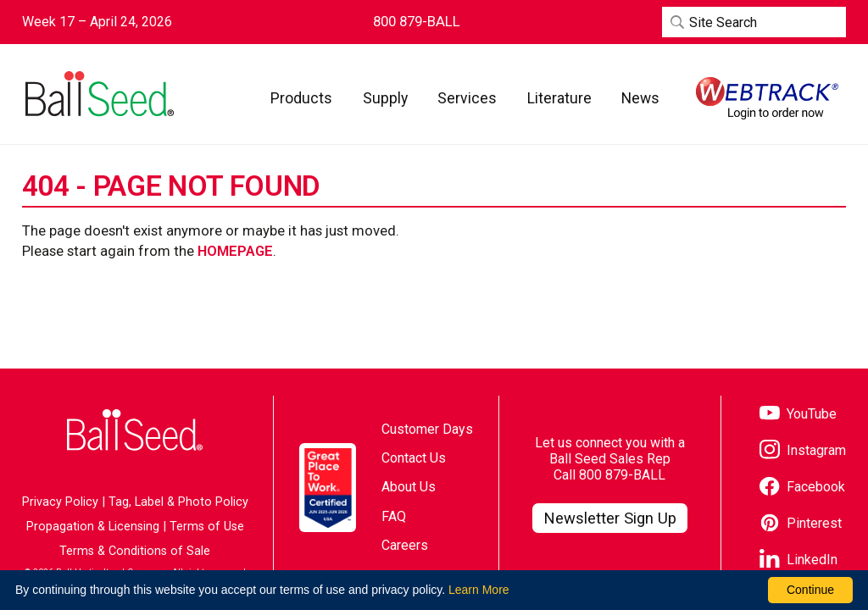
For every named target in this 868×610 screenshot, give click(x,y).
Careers (405, 545)
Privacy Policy (60, 502)
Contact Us (414, 458)
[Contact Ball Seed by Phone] (417, 22)
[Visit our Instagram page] (803, 451)
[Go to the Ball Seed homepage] (98, 94)
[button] (301, 98)
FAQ (394, 516)
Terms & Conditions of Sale (135, 551)
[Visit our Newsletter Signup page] (610, 518)
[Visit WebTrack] (767, 98)
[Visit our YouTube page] (798, 415)
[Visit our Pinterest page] (801, 524)
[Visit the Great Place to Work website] (328, 488)
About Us (409, 487)
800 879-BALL (622, 475)
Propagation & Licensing (93, 527)
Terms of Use (207, 527)
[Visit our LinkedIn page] (798, 560)
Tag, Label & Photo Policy (178, 502)
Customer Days (427, 429)
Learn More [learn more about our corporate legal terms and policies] (479, 590)
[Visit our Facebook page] (802, 488)
